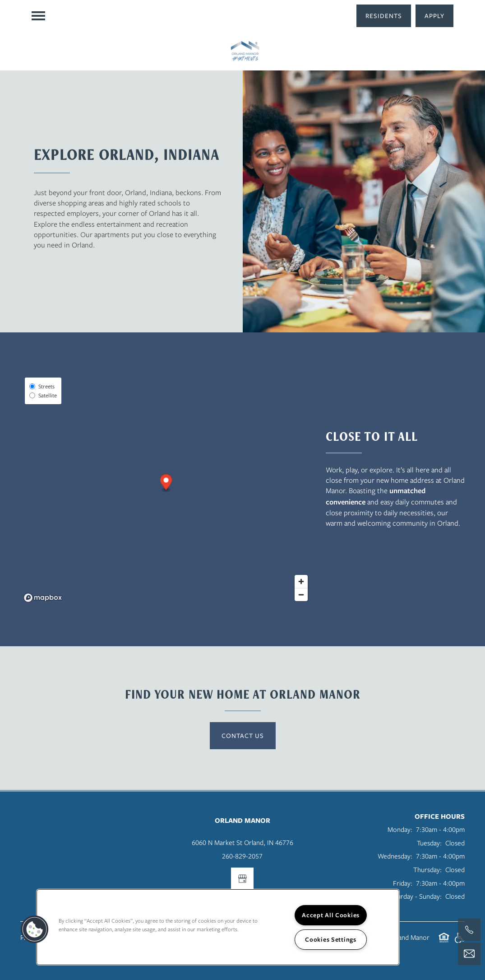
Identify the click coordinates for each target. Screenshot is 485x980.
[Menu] (38, 16)
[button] (384, 16)
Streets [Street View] (42, 386)
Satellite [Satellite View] (43, 395)
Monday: (400, 829)
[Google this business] (242, 879)
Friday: (403, 883)
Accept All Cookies (331, 915)
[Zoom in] (301, 581)
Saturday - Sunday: (415, 896)
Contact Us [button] (243, 735)
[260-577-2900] (469, 930)
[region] (218, 927)
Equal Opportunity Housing (444, 942)
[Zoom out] (301, 595)
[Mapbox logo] (43, 598)
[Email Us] (469, 954)
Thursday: (427, 869)
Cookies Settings (331, 939)
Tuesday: (429, 843)
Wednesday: (395, 856)
